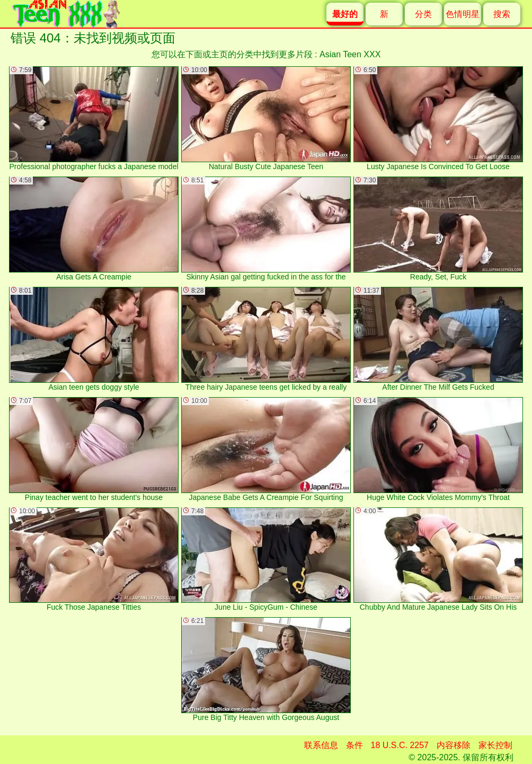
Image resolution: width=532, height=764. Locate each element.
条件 (354, 745)
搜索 (502, 14)
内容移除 (454, 745)
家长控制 (495, 745)
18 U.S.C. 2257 (400, 745)
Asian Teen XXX (350, 54)
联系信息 (321, 745)
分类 (423, 14)
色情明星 (463, 14)
